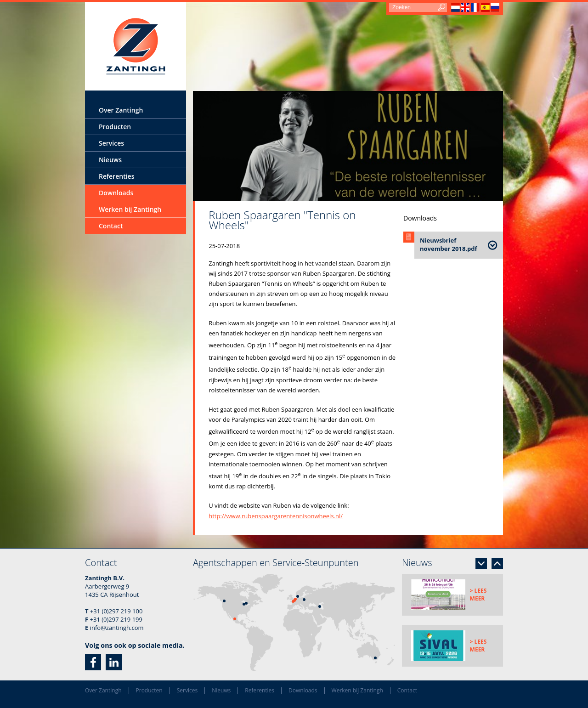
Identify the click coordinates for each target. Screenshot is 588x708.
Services (111, 143)
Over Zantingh (121, 110)
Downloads (116, 193)
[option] (348, 146)
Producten (115, 127)
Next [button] (481, 564)
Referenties (116, 176)
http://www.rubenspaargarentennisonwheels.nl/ (276, 516)
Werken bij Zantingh (130, 209)
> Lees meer (478, 595)
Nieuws (110, 160)
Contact (111, 226)
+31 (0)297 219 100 (116, 611)
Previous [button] (497, 564)
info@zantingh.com (117, 628)
